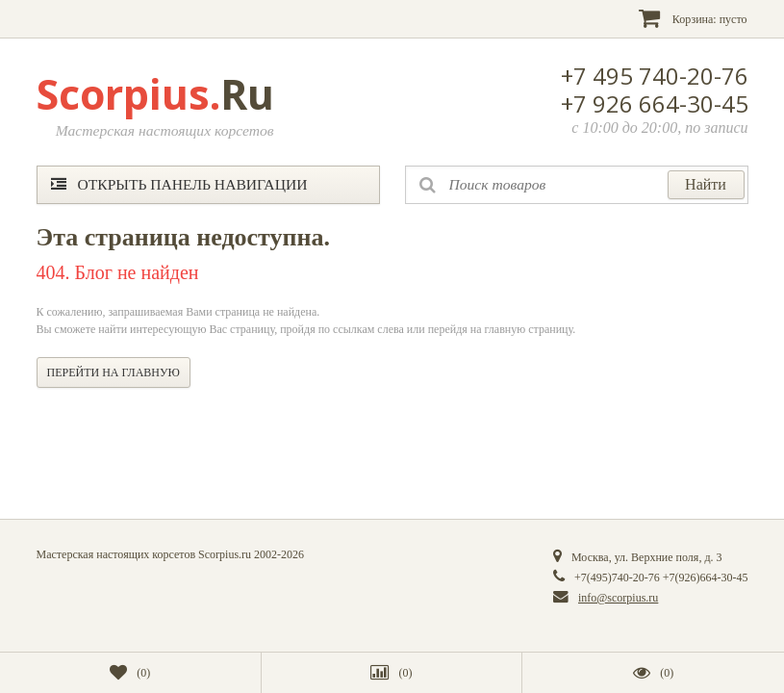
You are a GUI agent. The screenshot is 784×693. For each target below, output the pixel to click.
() (130, 673)
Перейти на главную (114, 372)
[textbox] (577, 185)
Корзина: (693, 18)
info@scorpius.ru (618, 598)
